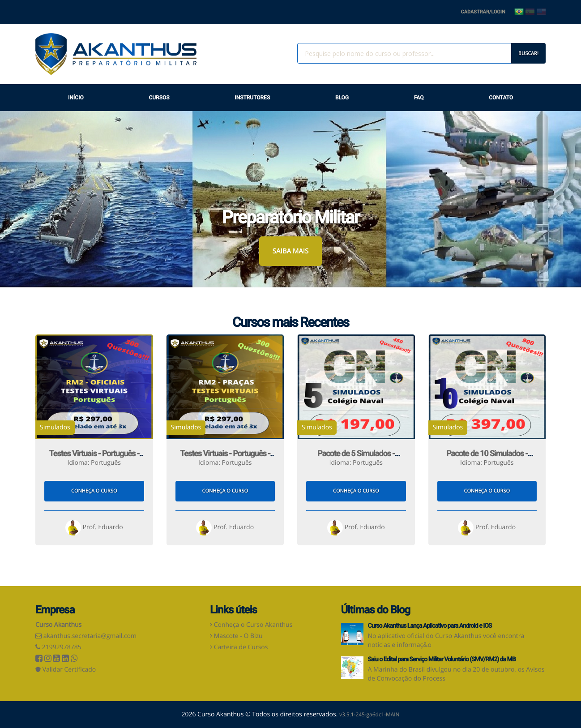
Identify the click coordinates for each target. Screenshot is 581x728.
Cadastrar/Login (483, 12)
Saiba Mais (290, 251)
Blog (342, 98)
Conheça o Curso (94, 491)
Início (76, 98)
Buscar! (528, 53)
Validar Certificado (66, 670)
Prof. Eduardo (94, 527)
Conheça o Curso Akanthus (253, 625)
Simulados (55, 427)
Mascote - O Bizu (238, 636)
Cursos (159, 98)
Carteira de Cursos (241, 647)
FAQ (419, 98)
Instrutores (252, 98)
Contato (501, 98)
